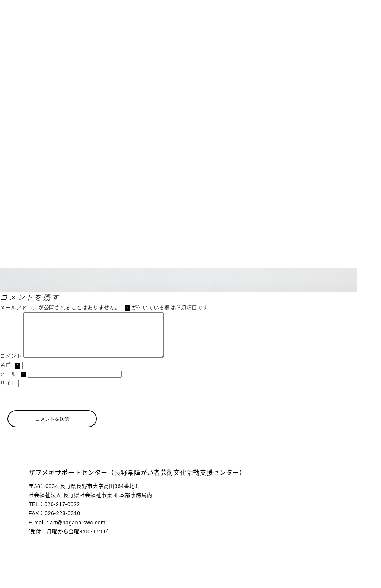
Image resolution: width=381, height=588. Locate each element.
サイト (8, 392)
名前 (10, 374)
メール (13, 383)
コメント (11, 365)
